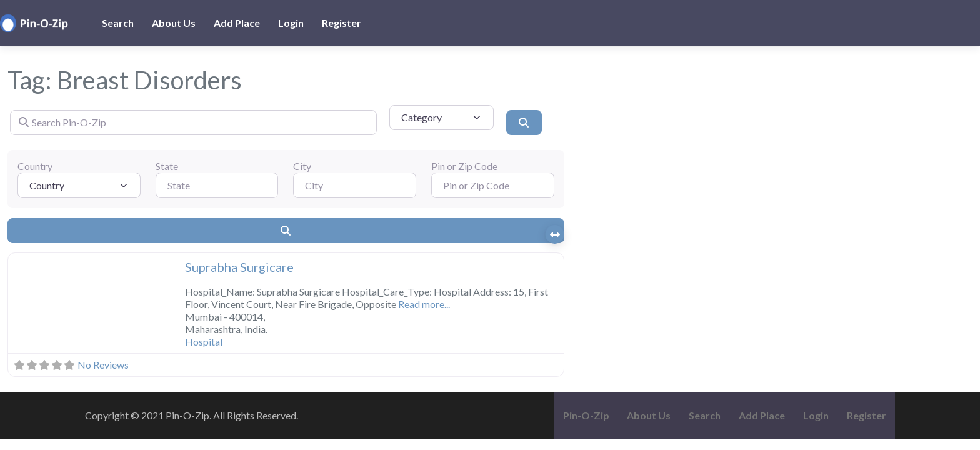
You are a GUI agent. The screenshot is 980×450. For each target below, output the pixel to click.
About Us (174, 23)
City (302, 166)
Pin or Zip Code (464, 166)
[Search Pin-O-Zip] (193, 122)
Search (118, 23)
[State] (217, 185)
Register (342, 23)
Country (35, 166)
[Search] (524, 122)
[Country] (79, 185)
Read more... (424, 304)
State (167, 166)
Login (291, 23)
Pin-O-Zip (586, 415)
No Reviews (103, 365)
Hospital (204, 342)
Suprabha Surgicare (239, 267)
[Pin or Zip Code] (493, 185)
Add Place (237, 23)
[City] (355, 185)
